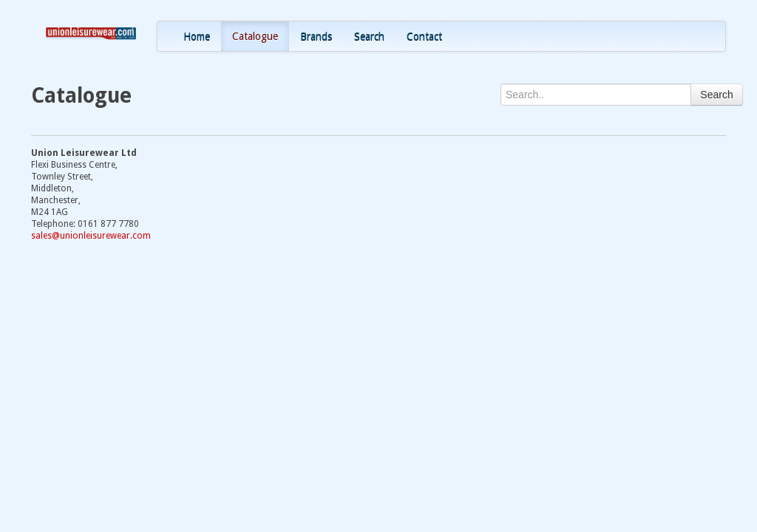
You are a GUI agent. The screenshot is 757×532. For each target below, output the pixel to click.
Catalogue (255, 36)
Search (369, 36)
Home (197, 36)
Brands (316, 36)
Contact (424, 36)
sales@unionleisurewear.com (91, 236)
